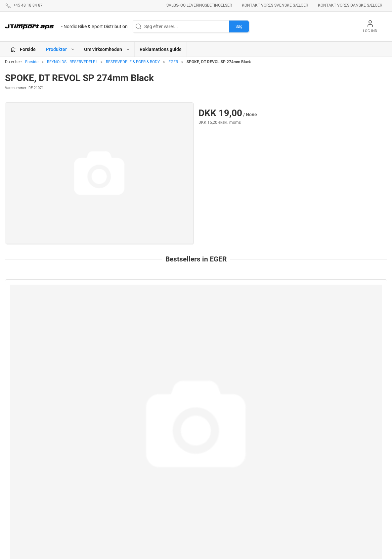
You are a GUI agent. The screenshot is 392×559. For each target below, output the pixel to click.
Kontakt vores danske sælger (350, 5)
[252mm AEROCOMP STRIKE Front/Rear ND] (148, 315)
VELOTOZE (211, 511)
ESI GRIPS (210, 457)
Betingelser (279, 466)
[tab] (192, 413)
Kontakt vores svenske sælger (275, 5)
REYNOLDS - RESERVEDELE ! (72, 62)
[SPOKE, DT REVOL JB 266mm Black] (245, 315)
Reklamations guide (161, 49)
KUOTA (144, 518)
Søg (239, 26)
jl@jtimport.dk (19, 489)
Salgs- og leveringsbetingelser (199, 5)
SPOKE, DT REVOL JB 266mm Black (241, 357)
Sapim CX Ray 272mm (33, 357)
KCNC (143, 509)
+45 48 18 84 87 (22, 482)
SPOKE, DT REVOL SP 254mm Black (338, 357)
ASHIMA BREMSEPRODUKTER (159, 461)
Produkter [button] (61, 49)
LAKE (143, 473)
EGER (173, 62)
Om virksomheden (286, 457)
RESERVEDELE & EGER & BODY (133, 62)
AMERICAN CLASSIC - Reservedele (222, 498)
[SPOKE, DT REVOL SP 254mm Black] (341, 315)
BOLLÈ (207, 476)
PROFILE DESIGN (218, 485)
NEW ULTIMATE (216, 466)
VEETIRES (147, 499)
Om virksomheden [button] (107, 49)
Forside (32, 62)
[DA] (66, 26)
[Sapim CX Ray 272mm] (51, 315)
